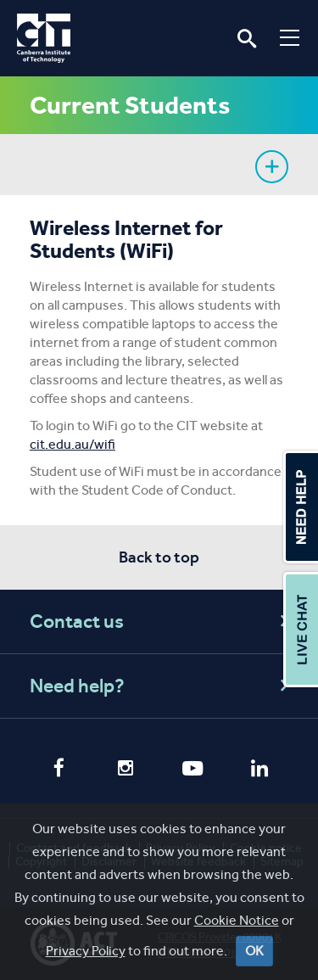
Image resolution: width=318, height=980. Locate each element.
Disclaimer (109, 862)
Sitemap (282, 862)
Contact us (162, 622)
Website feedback (198, 862)
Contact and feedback (74, 848)
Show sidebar (272, 167)
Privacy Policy (181, 848)
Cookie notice (266, 848)
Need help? (162, 686)
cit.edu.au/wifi (73, 444)
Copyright (41, 862)
